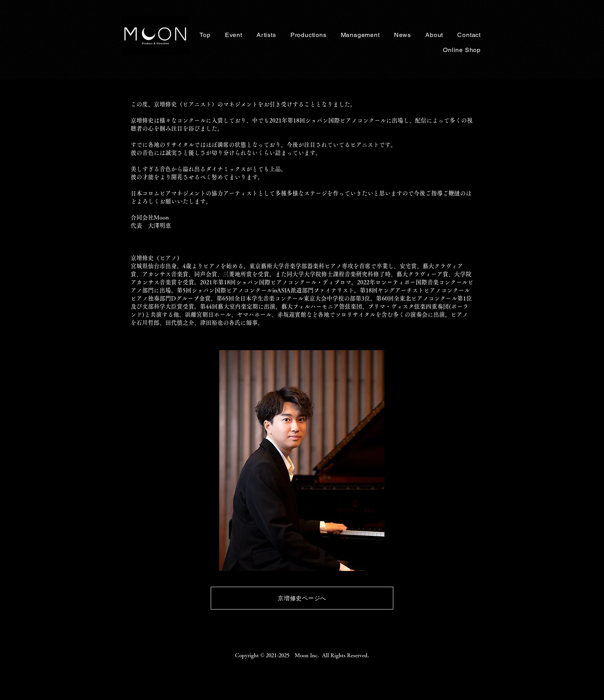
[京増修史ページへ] (302, 598)
